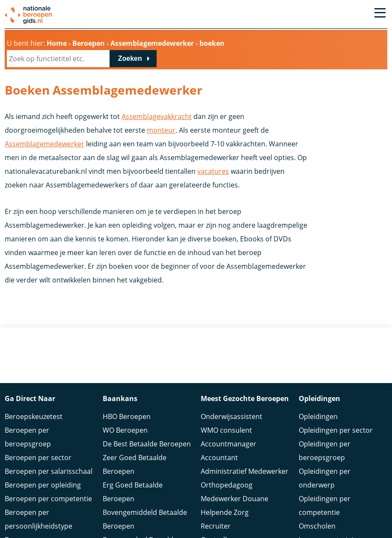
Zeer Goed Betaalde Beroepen (135, 463)
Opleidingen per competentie (325, 504)
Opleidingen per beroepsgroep (325, 449)
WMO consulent (226, 429)
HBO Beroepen (127, 415)
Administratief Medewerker (245, 470)
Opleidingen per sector (336, 429)
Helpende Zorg (225, 511)
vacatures (213, 171)
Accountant (219, 456)
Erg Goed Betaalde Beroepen (133, 490)
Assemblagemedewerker (45, 144)
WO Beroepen (125, 429)
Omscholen (317, 525)
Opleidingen (318, 415)
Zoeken (130, 58)
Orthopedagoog (227, 484)
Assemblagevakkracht (157, 116)
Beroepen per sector (38, 456)
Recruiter (216, 525)
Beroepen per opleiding (43, 484)
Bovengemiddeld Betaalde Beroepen (145, 518)
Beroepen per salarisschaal (49, 470)
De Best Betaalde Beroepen (147, 443)
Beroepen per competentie (48, 497)
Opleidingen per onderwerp (325, 477)
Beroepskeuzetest (34, 415)
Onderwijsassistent (232, 415)
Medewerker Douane (235, 497)
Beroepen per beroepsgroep (28, 436)
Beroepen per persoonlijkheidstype (39, 518)
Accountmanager (229, 443)
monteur (161, 130)
